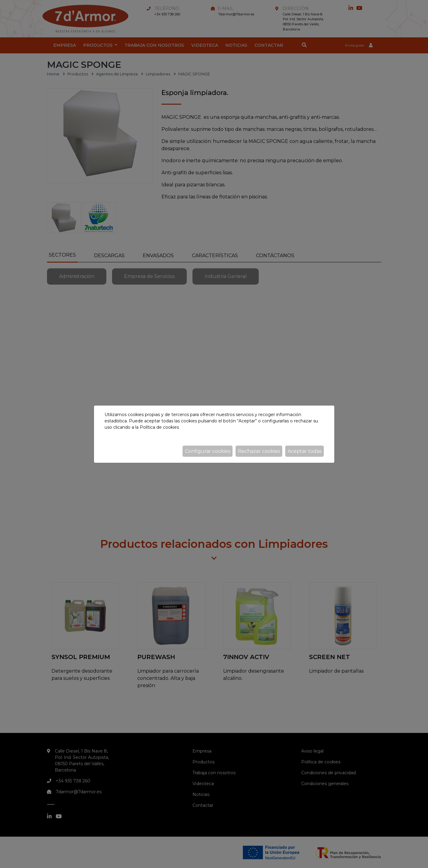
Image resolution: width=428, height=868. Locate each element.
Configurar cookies (208, 451)
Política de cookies (159, 427)
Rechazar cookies (259, 451)
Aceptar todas (305, 451)
